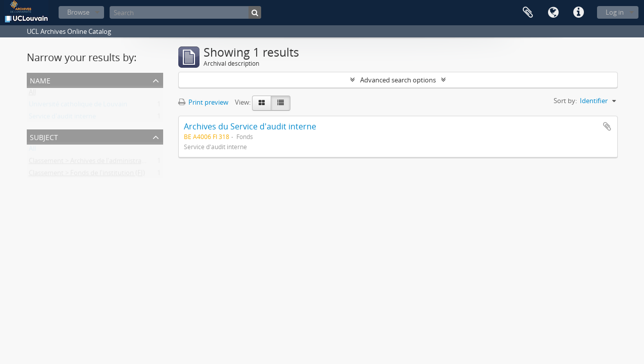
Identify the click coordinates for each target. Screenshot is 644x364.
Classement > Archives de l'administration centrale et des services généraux (141, 163)
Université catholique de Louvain (78, 106)
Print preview (203, 102)
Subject (44, 136)
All (32, 94)
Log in (615, 12)
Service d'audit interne (62, 118)
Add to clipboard (607, 126)
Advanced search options (398, 80)
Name (40, 80)
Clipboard (528, 13)
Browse (78, 12)
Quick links (578, 13)
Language (553, 13)
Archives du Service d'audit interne (250, 126)
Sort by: (565, 101)
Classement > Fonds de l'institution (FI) (87, 175)
